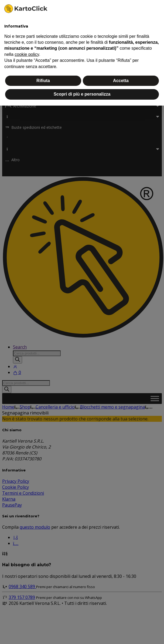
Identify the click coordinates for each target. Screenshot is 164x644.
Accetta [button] (121, 81)
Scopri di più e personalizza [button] (82, 94)
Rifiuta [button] (43, 81)
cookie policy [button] (27, 54)
